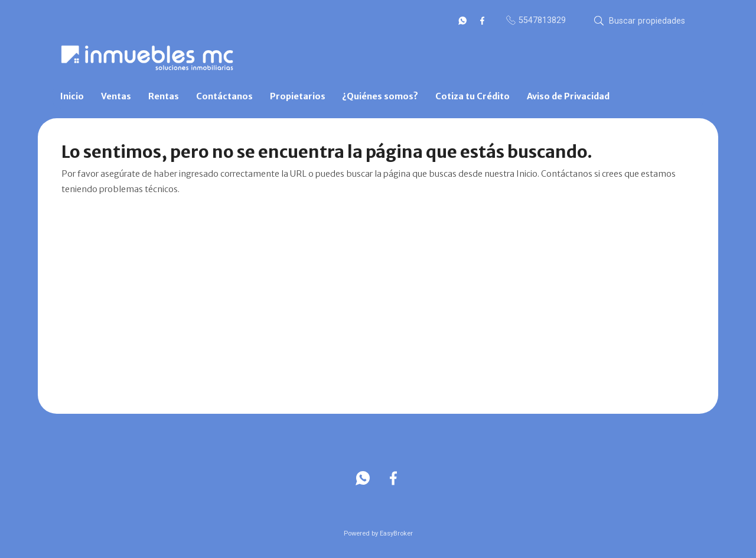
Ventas (116, 96)
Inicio (72, 96)
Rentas (164, 96)
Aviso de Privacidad (568, 96)
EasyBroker (396, 533)
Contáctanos (224, 96)
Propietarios (298, 96)
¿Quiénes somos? (380, 96)
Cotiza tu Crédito (472, 96)
